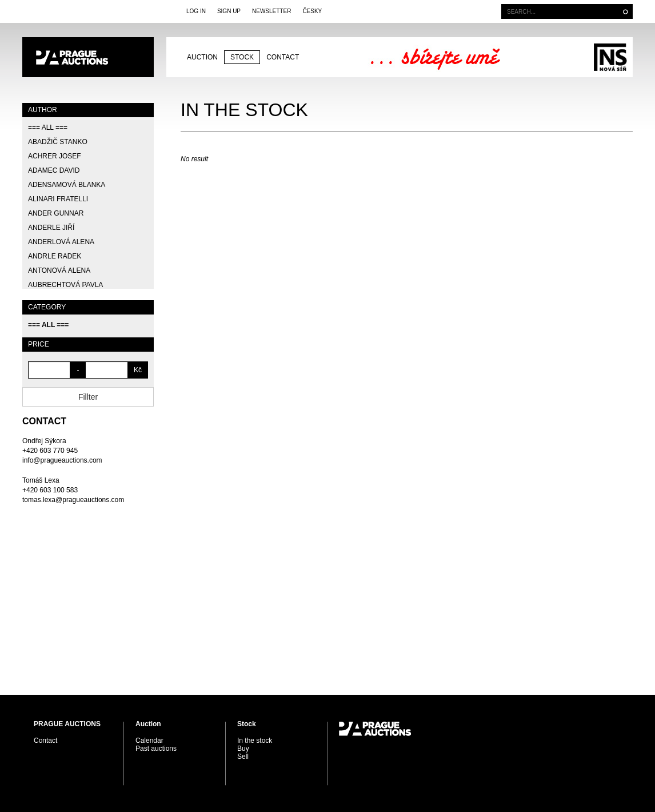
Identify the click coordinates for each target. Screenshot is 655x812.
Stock (242, 57)
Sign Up (229, 11)
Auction (202, 57)
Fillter (88, 397)
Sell (243, 757)
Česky (312, 11)
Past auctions (156, 749)
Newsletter (271, 11)
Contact (283, 57)
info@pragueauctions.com (62, 460)
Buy (243, 749)
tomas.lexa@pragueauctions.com (73, 500)
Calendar (149, 741)
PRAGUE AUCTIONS (88, 57)
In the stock (255, 741)
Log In (196, 11)
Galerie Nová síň (610, 57)
